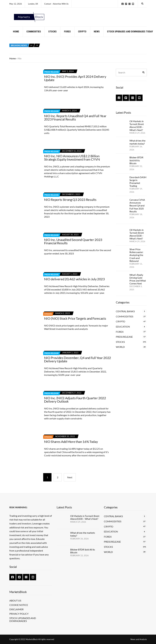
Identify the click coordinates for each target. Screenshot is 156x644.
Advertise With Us (61, 4)
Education (123, 330)
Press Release (51, 76)
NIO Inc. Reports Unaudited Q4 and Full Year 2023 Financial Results (75, 121)
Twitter (126, 4)
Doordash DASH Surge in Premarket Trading (138, 185)
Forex (67, 35)
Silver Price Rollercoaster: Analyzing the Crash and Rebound (136, 259)
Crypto (82, 35)
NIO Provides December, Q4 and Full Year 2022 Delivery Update (78, 363)
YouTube (133, 4)
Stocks (52, 35)
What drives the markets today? (137, 146)
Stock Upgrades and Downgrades (23, 619)
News (97, 35)
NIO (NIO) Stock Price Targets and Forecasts (75, 322)
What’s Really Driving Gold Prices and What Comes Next (138, 283)
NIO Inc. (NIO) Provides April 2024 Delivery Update (75, 82)
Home (16, 35)
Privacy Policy (19, 614)
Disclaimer (16, 609)
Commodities (34, 35)
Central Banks (125, 315)
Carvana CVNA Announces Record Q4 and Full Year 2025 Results (137, 209)
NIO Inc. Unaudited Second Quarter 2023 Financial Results (73, 245)
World (120, 350)
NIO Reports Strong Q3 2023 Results (70, 203)
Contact (48, 4)
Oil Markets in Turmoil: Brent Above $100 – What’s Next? (137, 129)
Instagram (129, 4)
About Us (15, 600)
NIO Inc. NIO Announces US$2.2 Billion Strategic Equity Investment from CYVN (72, 161)
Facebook (123, 4)
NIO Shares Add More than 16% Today (71, 445)
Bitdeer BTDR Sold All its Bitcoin (136, 164)
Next (70, 481)
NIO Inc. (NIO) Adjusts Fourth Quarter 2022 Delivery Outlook (75, 403)
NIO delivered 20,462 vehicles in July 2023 (74, 283)
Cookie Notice (19, 605)
